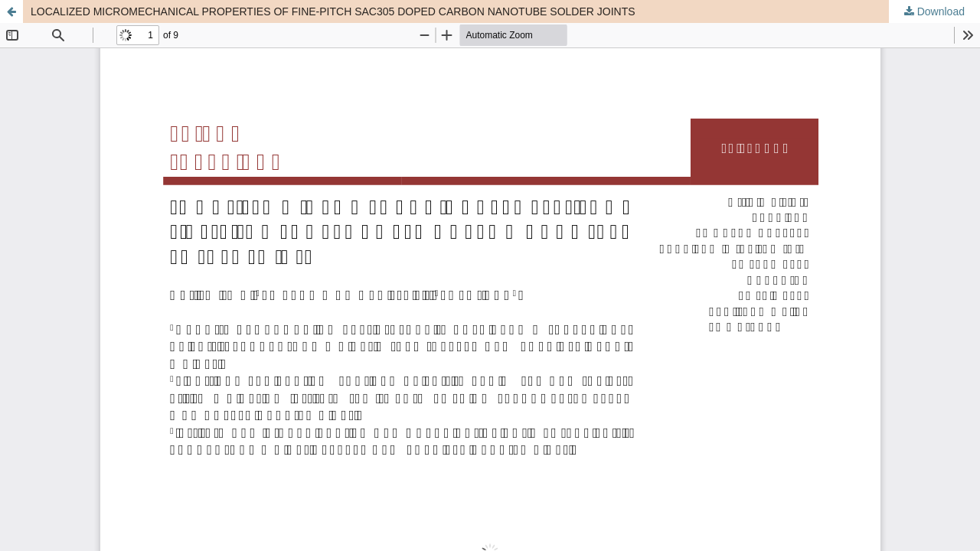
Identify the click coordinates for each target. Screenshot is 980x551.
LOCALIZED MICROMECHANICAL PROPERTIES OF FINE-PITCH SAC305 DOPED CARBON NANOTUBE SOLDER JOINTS (333, 11)
